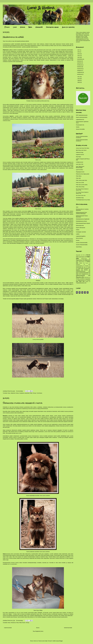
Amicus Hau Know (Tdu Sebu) (83, 148)
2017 (79, 50)
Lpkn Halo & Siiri (80, 164)
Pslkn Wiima (79, 176)
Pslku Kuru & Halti (80, 183)
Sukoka (78, 127)
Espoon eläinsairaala (81, 228)
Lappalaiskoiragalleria (81, 236)
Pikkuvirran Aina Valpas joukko (83, 174)
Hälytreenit (13, 393)
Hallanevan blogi (80, 152)
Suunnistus (88, 279)
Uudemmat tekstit (8, 628)
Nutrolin (78, 240)
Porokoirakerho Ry (80, 125)
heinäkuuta (80, 65)
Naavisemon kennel (52, 27)
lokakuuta (79, 61)
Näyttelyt (78, 270)
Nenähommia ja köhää (13, 37)
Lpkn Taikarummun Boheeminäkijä (80, 167)
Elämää (88, 255)
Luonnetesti (86, 269)
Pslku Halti (78, 178)
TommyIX (50, 641)
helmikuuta (80, 74)
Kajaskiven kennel (80, 155)
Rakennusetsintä (80, 275)
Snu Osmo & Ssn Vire (81, 196)
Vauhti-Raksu (79, 247)
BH (83, 255)
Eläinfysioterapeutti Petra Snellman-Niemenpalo (81, 213)
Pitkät (31, 393)
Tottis (80, 281)
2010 (79, 79)
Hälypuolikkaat (79, 260)
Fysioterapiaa (81, 257)
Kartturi (87, 263)
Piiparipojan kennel (80, 172)
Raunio (24, 623)
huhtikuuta (80, 71)
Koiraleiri (87, 266)
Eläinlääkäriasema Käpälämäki (83, 219)
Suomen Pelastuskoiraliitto (82, 245)
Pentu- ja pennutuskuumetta (82, 273)
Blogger (61, 641)
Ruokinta (78, 279)
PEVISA (86, 270)
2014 (79, 54)
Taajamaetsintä (81, 280)
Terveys (34, 393)
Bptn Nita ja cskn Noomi (81, 150)
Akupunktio (78, 255)
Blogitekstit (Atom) (39, 631)
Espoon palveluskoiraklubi (82, 117)
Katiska (78, 230)
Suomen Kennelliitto (80, 129)
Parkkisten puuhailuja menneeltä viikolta (23, 403)
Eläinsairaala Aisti (80, 226)
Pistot (17, 623)
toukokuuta (80, 69)
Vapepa (87, 282)
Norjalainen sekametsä (24, 393)
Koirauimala (79, 267)
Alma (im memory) (68, 27)
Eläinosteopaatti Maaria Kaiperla (83, 223)
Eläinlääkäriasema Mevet (81, 221)
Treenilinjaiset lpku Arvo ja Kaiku (83, 200)
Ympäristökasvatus (80, 283)
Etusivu (7, 27)
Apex (77, 207)
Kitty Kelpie (78, 157)
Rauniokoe (87, 277)
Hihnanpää (39, 27)
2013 (79, 56)
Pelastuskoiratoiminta (81, 271)
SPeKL (83, 279)
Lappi (85, 267)
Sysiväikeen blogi (80, 198)
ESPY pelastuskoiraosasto (82, 115)
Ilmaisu (17, 393)
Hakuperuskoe (84, 259)
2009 (79, 81)
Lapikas (78, 234)
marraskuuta (80, 59)
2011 (79, 77)
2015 (79, 52)
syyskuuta (79, 63)
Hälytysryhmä (81, 262)
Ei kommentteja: (20, 391)
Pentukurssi (13, 623)
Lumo (15, 27)
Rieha (30, 27)
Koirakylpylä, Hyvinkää (81, 232)
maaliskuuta (80, 72)
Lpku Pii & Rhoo (79, 170)
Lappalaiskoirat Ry (80, 120)
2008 (79, 82)
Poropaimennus (85, 274)
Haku (9, 393)
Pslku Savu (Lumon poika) (82, 185)
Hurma (23, 27)
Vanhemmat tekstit (68, 628)
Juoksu (81, 263)
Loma (89, 267)
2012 (79, 58)
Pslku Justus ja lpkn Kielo (81, 180)
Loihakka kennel (80, 162)
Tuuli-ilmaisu (39, 393)
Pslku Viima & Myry (80, 187)
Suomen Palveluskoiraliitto (82, 243)
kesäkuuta (79, 67)
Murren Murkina (79, 238)
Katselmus (78, 264)
